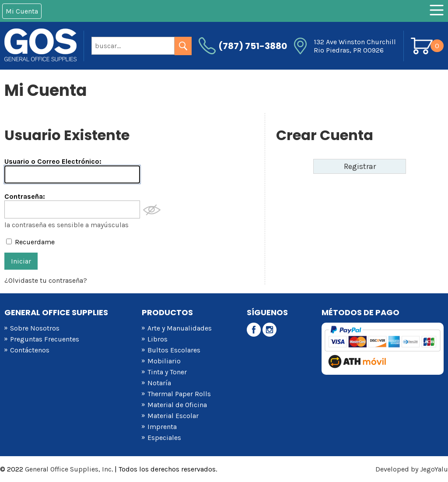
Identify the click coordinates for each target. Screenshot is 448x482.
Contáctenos (30, 350)
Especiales (164, 438)
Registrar (360, 166)
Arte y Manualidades (180, 328)
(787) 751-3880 (253, 46)
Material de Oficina (177, 405)
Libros (157, 339)
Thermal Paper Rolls (179, 394)
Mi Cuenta (22, 11)
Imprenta (162, 427)
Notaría (159, 383)
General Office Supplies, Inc (68, 469)
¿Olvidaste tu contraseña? (46, 280)
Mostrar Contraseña (152, 210)
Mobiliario (164, 361)
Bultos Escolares (174, 350)
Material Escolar (173, 416)
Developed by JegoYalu (412, 469)
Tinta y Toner (167, 372)
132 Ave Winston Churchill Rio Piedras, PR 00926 (355, 46)
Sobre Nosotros (35, 328)
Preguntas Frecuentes (45, 339)
